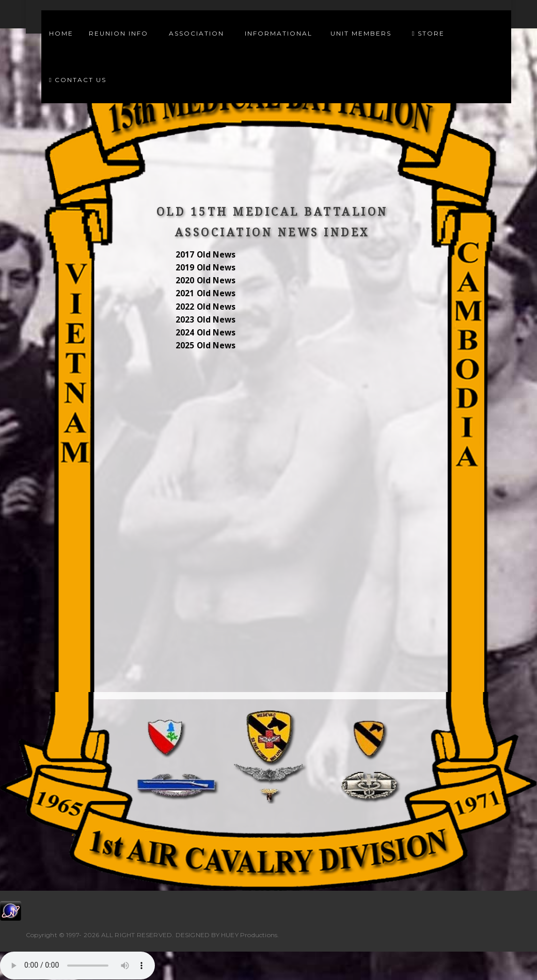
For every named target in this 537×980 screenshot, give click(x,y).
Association (199, 33)
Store (428, 33)
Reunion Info (121, 33)
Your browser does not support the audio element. (77, 966)
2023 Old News (206, 320)
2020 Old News (206, 280)
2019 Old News (206, 268)
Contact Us (78, 80)
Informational (280, 33)
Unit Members (364, 33)
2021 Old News (206, 293)
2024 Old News (206, 333)
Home (61, 33)
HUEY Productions (249, 935)
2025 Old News (206, 346)
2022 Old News (206, 307)
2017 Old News (206, 255)
